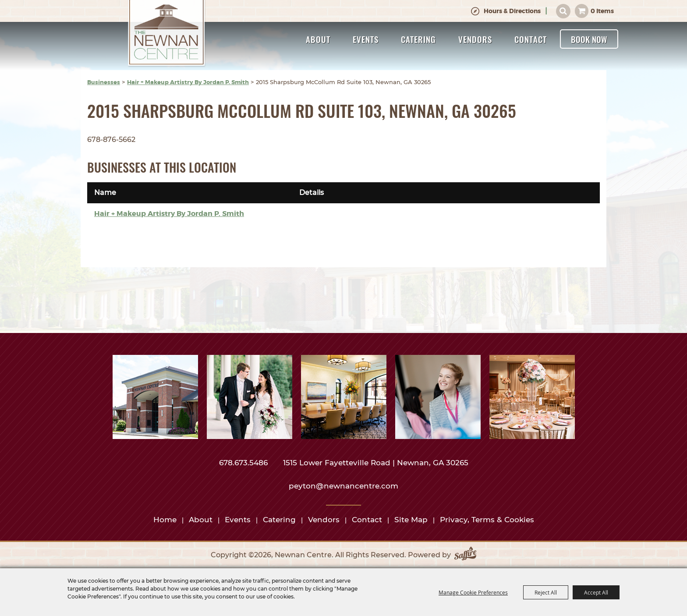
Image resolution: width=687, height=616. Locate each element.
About (318, 39)
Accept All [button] (596, 592)
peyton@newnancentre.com (343, 486)
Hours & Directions (512, 11)
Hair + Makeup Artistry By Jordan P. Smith (188, 82)
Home (165, 520)
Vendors (475, 39)
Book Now (589, 39)
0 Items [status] (602, 11)
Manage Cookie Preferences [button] (473, 592)
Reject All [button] (546, 592)
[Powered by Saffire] (465, 555)
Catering (418, 39)
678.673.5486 (244, 463)
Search (563, 11)
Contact (531, 39)
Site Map (411, 520)
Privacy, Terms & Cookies (487, 520)
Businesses (104, 82)
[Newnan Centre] (166, 34)
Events (366, 39)
